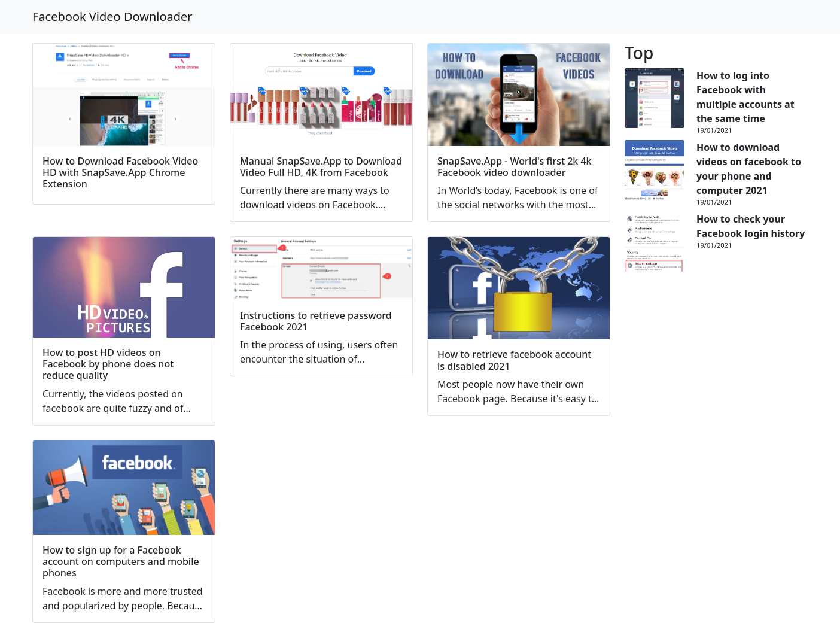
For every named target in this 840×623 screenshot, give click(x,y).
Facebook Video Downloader (112, 16)
